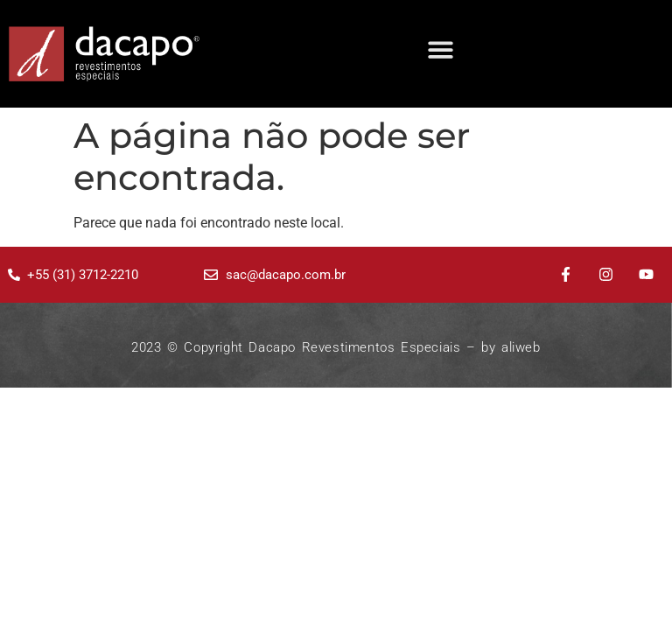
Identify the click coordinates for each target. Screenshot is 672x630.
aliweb (521, 347)
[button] (441, 49)
